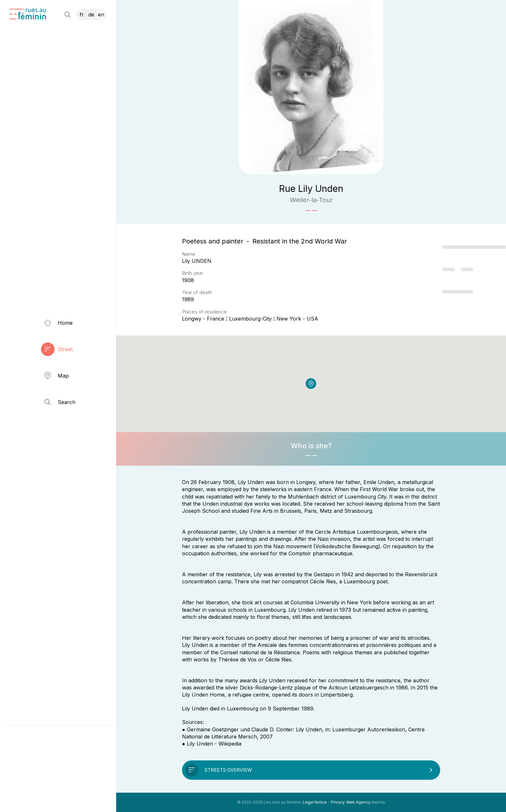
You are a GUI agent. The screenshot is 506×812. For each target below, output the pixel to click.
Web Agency (358, 802)
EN (101, 15)
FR (82, 15)
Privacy (338, 802)
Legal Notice (315, 802)
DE (91, 15)
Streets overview (228, 770)
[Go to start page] (28, 14)
